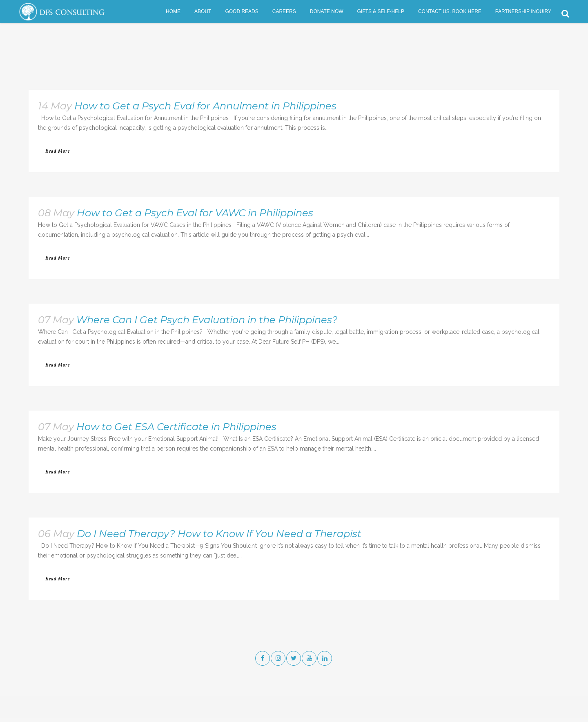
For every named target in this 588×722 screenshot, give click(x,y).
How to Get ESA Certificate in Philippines (176, 427)
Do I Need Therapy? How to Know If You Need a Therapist (219, 534)
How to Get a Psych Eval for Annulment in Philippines (205, 106)
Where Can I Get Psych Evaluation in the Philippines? (207, 320)
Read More (58, 151)
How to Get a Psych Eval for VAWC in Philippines (195, 213)
